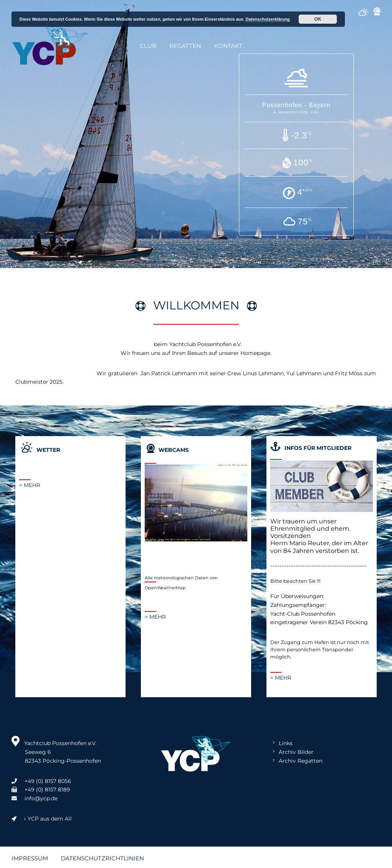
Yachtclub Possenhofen (50, 46)
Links (286, 743)
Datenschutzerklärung (268, 19)
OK (318, 19)
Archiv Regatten (301, 761)
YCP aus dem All (42, 819)
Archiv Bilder (296, 752)
